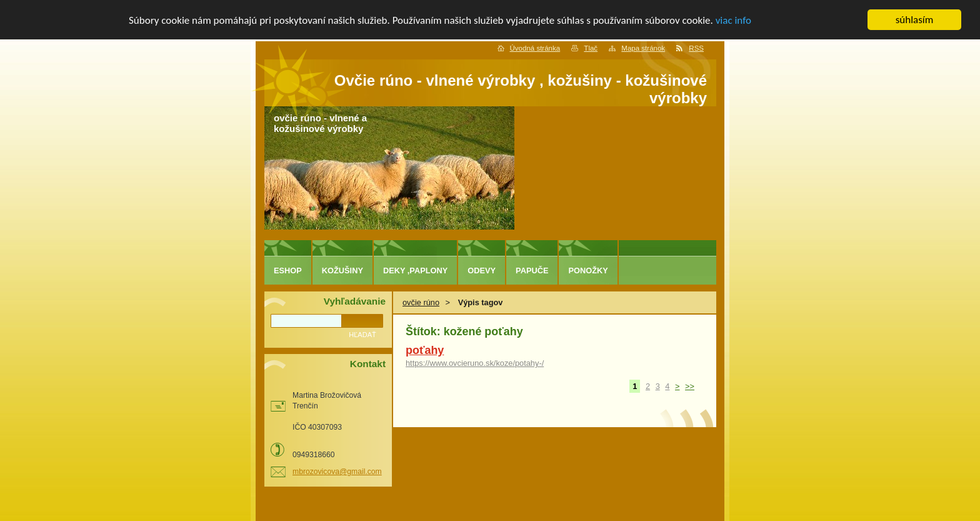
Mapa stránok (643, 48)
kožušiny (342, 271)
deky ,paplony (415, 271)
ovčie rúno (421, 302)
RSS (696, 48)
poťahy (425, 350)
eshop (288, 271)
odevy (482, 271)
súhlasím (915, 20)
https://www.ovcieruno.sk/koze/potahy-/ (475, 363)
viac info (733, 20)
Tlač (591, 48)
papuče (532, 271)
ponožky (588, 271)
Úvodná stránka (535, 48)
